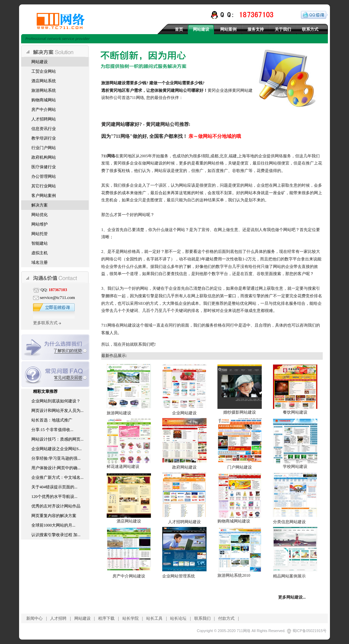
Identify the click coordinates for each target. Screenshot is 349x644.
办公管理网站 (44, 176)
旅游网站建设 (119, 413)
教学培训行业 (44, 138)
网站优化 (40, 215)
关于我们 (283, 29)
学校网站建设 (295, 467)
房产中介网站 (44, 110)
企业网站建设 (184, 413)
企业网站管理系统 (179, 576)
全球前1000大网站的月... (53, 525)
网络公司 (113, 259)
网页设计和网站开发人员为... (57, 411)
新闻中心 (34, 618)
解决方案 (40, 205)
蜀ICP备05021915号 (309, 631)
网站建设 (201, 29)
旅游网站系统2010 (234, 575)
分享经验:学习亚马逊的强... (56, 458)
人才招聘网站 (44, 119)
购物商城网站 (44, 100)
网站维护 (40, 224)
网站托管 (40, 234)
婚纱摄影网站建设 (240, 412)
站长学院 (131, 618)
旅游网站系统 (44, 90)
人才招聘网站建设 (184, 522)
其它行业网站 (44, 186)
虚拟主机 (40, 253)
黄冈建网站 (113, 124)
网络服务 (283, 156)
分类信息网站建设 (289, 522)
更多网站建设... (292, 597)
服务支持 (256, 29)
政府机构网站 (44, 157)
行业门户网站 (44, 148)
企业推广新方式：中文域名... (57, 477)
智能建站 (40, 243)
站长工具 (154, 618)
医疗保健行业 (44, 167)
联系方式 (310, 29)
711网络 (122, 136)
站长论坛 (178, 618)
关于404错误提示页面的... (54, 487)
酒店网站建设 (129, 521)
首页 (179, 29)
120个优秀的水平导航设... (54, 497)
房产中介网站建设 (129, 576)
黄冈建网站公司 (177, 90)
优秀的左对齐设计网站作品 (56, 506)
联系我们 (202, 618)
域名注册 (40, 262)
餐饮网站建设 (295, 412)
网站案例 (228, 29)
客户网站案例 (44, 196)
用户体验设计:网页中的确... (56, 468)
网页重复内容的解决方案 (54, 516)
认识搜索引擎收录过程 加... (56, 535)
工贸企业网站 (44, 71)
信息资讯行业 (44, 129)
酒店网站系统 (44, 81)
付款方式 (226, 618)
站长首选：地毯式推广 (52, 420)
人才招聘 (58, 618)
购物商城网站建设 (234, 521)
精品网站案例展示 (289, 576)
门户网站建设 (240, 467)
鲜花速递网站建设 (123, 467)
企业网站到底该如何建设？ (56, 401)
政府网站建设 (184, 467)
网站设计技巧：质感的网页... (57, 439)
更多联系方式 (47, 323)
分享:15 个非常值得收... (52, 430)
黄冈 (113, 90)
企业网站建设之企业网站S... (57, 449)
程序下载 (106, 618)
